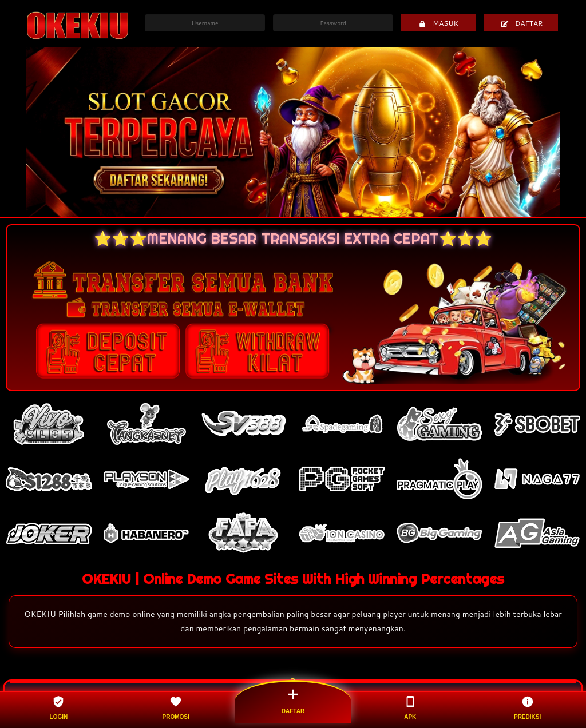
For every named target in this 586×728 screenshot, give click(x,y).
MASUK (438, 23)
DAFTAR (522, 23)
